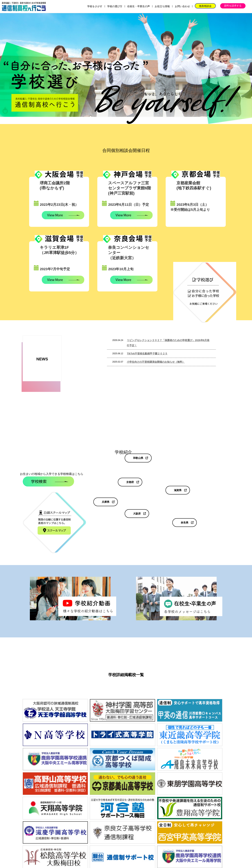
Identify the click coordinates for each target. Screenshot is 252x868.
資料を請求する (233, 6)
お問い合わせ (182, 6)
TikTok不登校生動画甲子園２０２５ (147, 354)
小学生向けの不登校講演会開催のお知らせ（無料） (156, 362)
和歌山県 (138, 458)
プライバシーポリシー (195, 843)
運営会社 (169, 843)
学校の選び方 (115, 6)
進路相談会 (205, 6)
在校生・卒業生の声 (139, 6)
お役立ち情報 (162, 6)
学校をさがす (95, 6)
